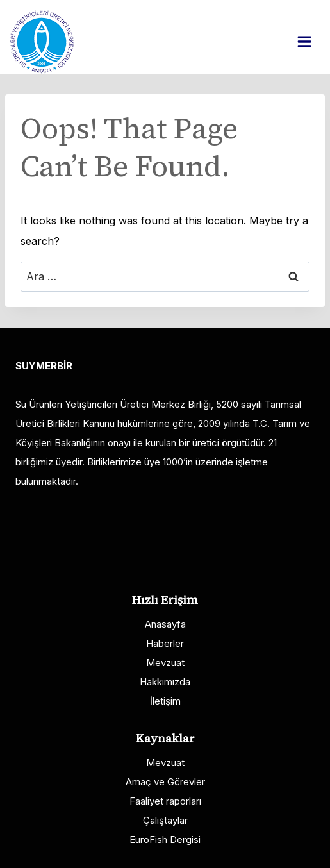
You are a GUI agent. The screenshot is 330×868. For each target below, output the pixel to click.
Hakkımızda (165, 682)
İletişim (165, 701)
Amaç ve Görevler (165, 782)
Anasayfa (165, 624)
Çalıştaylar (165, 820)
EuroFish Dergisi (165, 839)
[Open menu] (311, 41)
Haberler (165, 643)
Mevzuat (165, 663)
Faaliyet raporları (165, 801)
